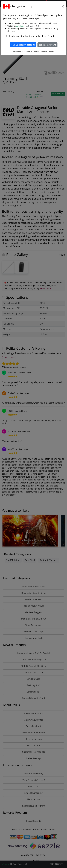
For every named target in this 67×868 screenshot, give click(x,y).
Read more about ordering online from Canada (32, 36)
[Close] (63, 6)
